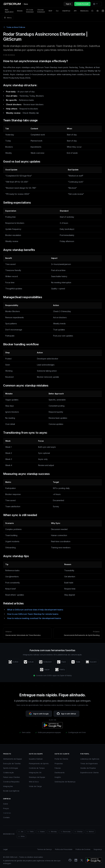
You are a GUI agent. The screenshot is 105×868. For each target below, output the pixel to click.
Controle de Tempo (37, 768)
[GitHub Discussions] (92, 11)
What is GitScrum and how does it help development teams (35, 610)
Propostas (59, 763)
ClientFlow (66, 11)
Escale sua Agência (11, 791)
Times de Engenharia (89, 763)
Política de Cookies (83, 849)
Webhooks (84, 11)
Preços (6, 808)
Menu (8, 18)
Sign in (68, 4)
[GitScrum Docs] (16, 4)
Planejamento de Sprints (39, 763)
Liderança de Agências (90, 759)
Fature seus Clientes (12, 777)
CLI (57, 11)
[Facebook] (98, 11)
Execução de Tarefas (12, 763)
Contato (6, 817)
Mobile (20, 11)
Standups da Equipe (37, 777)
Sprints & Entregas (11, 768)
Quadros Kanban (36, 759)
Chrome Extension (41, 11)
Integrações (8, 786)
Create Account (82, 4)
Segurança (98, 849)
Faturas (58, 768)
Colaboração (8, 772)
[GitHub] (70, 860)
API (75, 11)
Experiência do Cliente (89, 772)
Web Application (9, 11)
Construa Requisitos (11, 782)
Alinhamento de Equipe (13, 759)
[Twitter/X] (82, 860)
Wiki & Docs (34, 782)
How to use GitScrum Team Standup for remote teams (33, 614)
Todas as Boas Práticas (14, 27)
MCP (51, 11)
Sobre (6, 804)
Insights (58, 777)
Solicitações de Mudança (65, 782)
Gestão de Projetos (88, 768)
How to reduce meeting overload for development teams (34, 618)
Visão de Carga (35, 786)
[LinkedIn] (103, 11)
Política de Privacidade (64, 849)
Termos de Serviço (44, 849)
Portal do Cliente (61, 759)
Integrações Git (35, 772)
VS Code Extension (30, 11)
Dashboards (60, 772)
